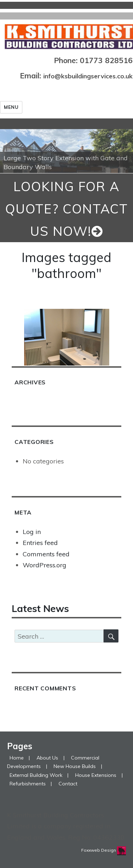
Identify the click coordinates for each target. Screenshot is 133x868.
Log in (32, 532)
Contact (68, 784)
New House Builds (75, 766)
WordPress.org (45, 565)
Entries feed (40, 543)
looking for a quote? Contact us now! (67, 209)
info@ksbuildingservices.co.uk (88, 76)
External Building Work (36, 775)
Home (17, 758)
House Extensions (96, 775)
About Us (47, 758)
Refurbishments (28, 784)
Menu (11, 107)
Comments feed (46, 554)
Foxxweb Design (99, 850)
